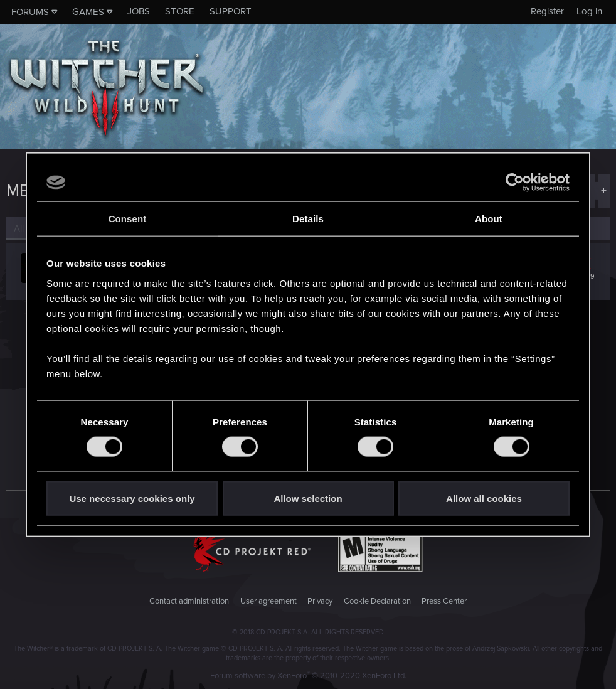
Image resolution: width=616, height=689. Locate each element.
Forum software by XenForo (308, 676)
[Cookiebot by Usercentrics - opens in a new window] (515, 183)
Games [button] (88, 12)
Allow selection (308, 498)
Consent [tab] (128, 219)
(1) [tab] (24, 228)
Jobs (139, 11)
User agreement (268, 601)
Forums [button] (30, 12)
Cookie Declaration (377, 601)
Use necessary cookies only (132, 498)
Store (180, 11)
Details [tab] (308, 219)
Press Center (444, 601)
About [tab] (489, 219)
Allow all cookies (484, 498)
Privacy (320, 601)
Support (231, 11)
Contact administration (189, 601)
